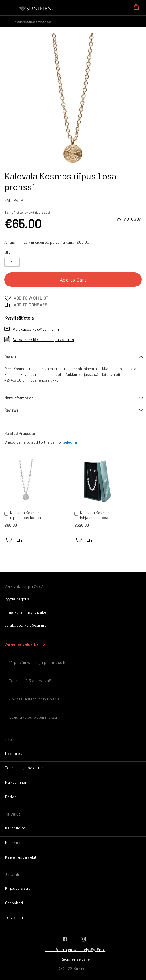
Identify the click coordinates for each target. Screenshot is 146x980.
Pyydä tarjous (17, 599)
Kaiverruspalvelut (21, 857)
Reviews (11, 410)
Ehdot (11, 797)
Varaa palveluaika (21, 644)
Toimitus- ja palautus (24, 768)
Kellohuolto (15, 828)
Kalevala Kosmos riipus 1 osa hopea (25, 515)
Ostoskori (14, 903)
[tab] (73, 357)
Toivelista (14, 917)
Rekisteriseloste (75, 959)
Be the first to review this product (27, 212)
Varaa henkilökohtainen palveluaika (44, 339)
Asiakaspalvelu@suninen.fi (36, 329)
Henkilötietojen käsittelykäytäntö (75, 950)
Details (10, 357)
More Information (19, 398)
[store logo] (37, 9)
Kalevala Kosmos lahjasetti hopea (95, 515)
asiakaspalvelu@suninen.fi (28, 625)
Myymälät (14, 753)
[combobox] (73, 21)
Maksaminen (16, 782)
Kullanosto (15, 842)
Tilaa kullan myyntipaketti (27, 612)
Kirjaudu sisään (19, 888)
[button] (9, 540)
